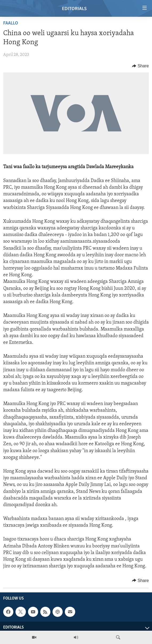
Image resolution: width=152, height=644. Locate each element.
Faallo (11, 23)
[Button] (140, 66)
